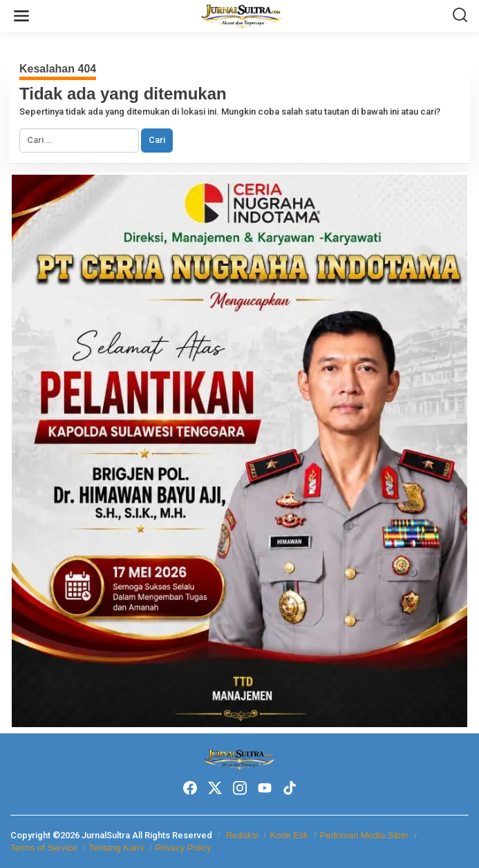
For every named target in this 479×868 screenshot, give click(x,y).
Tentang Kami (116, 848)
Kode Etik (289, 835)
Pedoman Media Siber (365, 835)
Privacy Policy (184, 848)
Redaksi (242, 835)
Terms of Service (44, 848)
